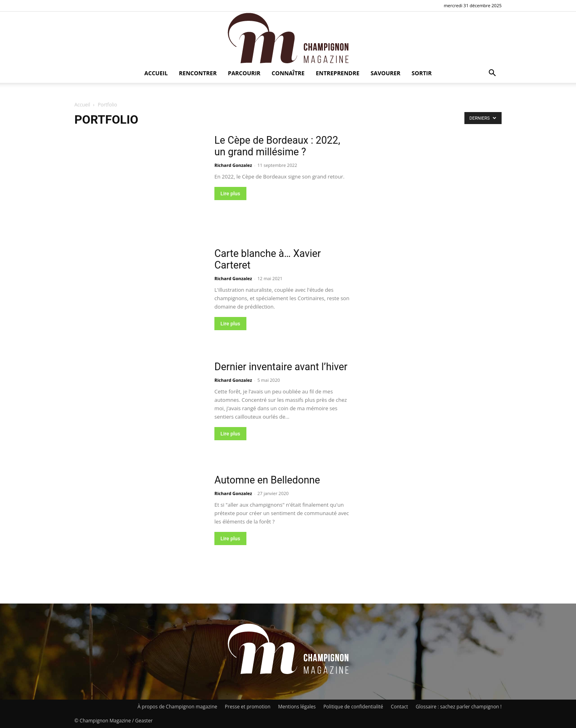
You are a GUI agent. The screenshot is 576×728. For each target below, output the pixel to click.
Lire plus (230, 194)
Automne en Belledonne (267, 480)
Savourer (386, 73)
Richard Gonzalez (233, 165)
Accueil (156, 73)
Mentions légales (297, 707)
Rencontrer (198, 73)
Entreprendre (337, 73)
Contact (399, 707)
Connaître (288, 73)
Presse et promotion (248, 707)
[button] (492, 74)
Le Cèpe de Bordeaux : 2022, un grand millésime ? (277, 146)
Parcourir (244, 73)
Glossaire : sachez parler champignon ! (459, 707)
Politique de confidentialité (353, 707)
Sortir (422, 73)
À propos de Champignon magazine (177, 707)
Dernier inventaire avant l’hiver (281, 367)
